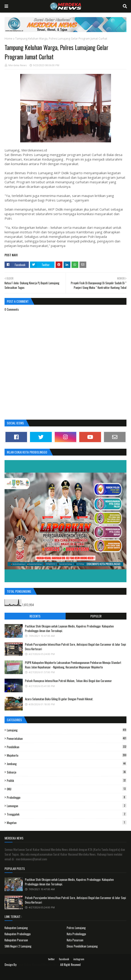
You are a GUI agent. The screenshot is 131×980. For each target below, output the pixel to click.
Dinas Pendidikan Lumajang (82, 946)
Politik (67, 781)
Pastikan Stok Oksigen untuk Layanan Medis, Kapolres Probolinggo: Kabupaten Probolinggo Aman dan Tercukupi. (69, 628)
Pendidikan (67, 747)
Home (9, 39)
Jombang (67, 764)
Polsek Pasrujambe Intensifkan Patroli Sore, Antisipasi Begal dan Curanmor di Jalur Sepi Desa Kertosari (75, 647)
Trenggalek (67, 814)
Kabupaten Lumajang (16, 928)
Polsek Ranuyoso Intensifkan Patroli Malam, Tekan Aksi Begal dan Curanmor (68, 681)
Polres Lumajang (76, 928)
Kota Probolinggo (76, 934)
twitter (51, 959)
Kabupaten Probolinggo (18, 934)
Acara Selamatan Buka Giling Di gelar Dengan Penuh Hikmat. (59, 699)
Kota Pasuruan (75, 940)
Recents (35, 616)
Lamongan (67, 806)
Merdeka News (17, 65)
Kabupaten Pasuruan (16, 940)
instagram (79, 959)
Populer (96, 616)
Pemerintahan (67, 738)
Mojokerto (67, 755)
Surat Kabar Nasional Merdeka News (38, 964)
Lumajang (67, 730)
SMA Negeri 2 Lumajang (18, 946)
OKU (67, 789)
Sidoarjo (67, 772)
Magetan (67, 823)
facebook (64, 959)
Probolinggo (67, 797)
